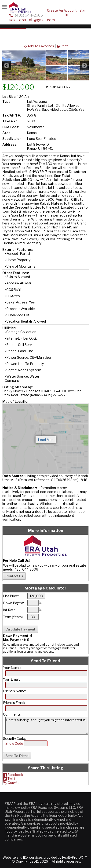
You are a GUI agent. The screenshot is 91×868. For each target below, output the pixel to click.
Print (62, 46)
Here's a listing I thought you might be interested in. (47, 726)
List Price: (11, 596)
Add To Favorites (39, 46)
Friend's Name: (15, 691)
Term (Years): (13, 617)
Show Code (14, 743)
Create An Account (62, 10)
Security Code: (14, 739)
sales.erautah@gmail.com (32, 20)
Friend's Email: (14, 703)
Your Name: (12, 668)
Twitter (11, 779)
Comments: (12, 714)
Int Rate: (10, 610)
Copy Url (12, 783)
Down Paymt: (13, 603)
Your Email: (11, 679)
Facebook (13, 775)
